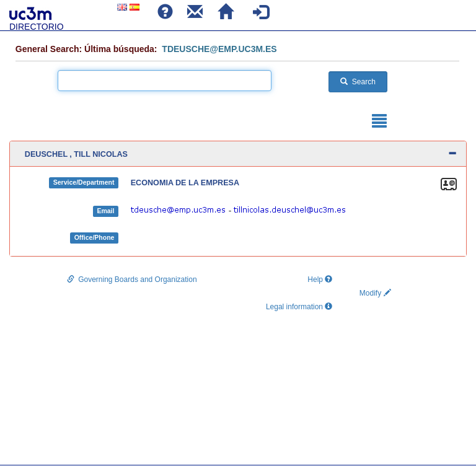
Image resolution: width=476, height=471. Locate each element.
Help (318, 280)
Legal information (299, 307)
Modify (375, 293)
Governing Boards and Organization (132, 280)
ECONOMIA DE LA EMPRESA (185, 183)
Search (358, 82)
